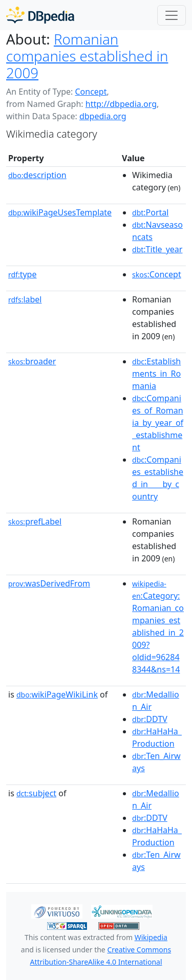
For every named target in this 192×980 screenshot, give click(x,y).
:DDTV (150, 719)
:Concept (157, 274)
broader (32, 361)
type (23, 274)
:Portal (150, 212)
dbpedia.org (103, 116)
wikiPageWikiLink (57, 694)
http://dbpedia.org (121, 104)
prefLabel (35, 521)
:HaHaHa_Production (157, 737)
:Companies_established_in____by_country (158, 478)
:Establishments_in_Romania (156, 374)
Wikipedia (151, 937)
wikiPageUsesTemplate (60, 212)
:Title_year (157, 249)
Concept (91, 92)
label (25, 299)
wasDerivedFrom (49, 583)
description (37, 175)
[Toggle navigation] (172, 15)
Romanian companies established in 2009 (87, 56)
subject (36, 793)
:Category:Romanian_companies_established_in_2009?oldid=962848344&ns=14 (158, 627)
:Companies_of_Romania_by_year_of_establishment (158, 423)
